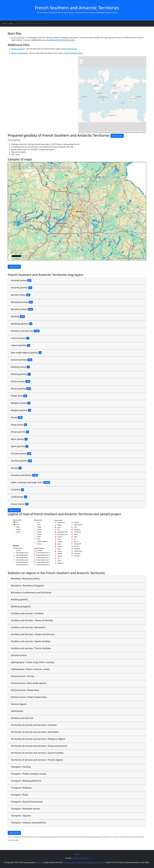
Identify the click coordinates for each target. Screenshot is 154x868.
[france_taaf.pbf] (18, 38)
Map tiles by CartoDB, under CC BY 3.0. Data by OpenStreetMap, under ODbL (125, 132)
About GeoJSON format (74, 53)
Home (5, 24)
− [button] (81, 62)
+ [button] (81, 59)
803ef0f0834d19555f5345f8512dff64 (60, 40)
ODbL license (16, 840)
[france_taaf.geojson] (20, 53)
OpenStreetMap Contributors (74, 862)
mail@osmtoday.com (81, 858)
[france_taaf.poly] (18, 49)
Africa (11, 24)
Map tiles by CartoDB (96, 862)
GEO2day (39, 862)
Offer (77, 854)
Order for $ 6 (117, 136)
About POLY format (69, 49)
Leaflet (100, 132)
